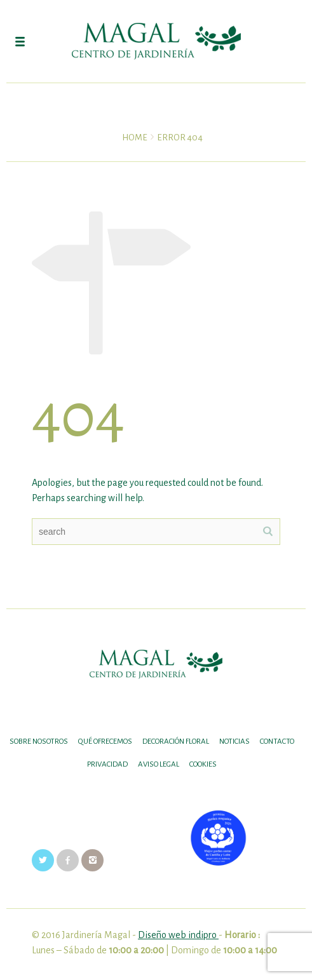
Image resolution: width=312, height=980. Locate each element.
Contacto (277, 742)
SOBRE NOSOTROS (39, 742)
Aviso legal (159, 764)
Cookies (203, 764)
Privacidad (107, 764)
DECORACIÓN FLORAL (176, 742)
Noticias (234, 742)
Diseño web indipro (178, 935)
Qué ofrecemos (105, 742)
